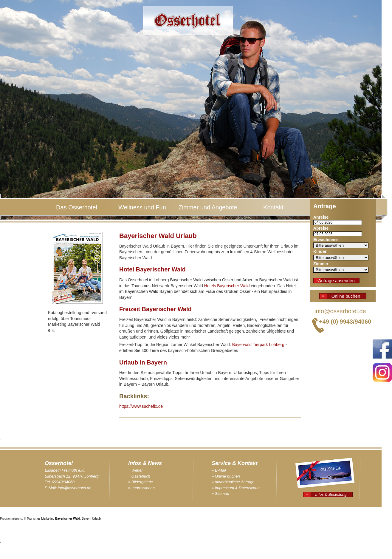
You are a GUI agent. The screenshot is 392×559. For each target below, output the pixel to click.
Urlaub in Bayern (143, 362)
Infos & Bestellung (331, 494)
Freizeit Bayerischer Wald (155, 309)
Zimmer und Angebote (208, 207)
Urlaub (96, 519)
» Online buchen (226, 476)
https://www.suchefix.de (141, 406)
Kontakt (273, 207)
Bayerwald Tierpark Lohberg (258, 345)
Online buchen (346, 296)
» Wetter (135, 470)
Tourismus (34, 519)
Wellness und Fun (142, 207)
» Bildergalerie (141, 482)
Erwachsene (326, 240)
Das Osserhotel (77, 207)
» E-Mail (219, 470)
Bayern (86, 519)
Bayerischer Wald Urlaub (158, 236)
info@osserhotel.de (340, 311)
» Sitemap (220, 494)
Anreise (321, 217)
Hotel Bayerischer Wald (152, 269)
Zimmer (321, 264)
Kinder (320, 251)
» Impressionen (141, 488)
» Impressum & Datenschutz (236, 488)
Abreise (321, 228)
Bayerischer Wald (68, 519)
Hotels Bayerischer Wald (227, 286)
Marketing (48, 519)
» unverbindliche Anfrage (233, 482)
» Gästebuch (139, 476)
